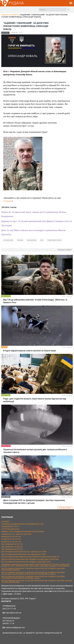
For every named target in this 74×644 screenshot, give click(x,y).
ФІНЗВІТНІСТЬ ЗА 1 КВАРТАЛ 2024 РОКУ (16, 534)
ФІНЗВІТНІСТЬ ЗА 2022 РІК (11, 539)
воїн (42, 240)
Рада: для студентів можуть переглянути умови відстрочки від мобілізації (35, 400)
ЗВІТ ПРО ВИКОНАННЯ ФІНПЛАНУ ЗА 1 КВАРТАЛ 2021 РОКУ (24, 552)
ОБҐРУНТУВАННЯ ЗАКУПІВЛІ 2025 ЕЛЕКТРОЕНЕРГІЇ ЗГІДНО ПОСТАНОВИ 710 (30, 557)
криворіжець (32, 240)
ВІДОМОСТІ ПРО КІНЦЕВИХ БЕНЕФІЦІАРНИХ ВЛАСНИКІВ (22, 532)
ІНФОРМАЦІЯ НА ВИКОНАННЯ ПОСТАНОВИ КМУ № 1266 (22, 524)
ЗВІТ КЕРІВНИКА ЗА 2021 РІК (12, 544)
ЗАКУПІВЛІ (5, 522)
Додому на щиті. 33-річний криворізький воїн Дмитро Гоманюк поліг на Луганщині (37, 223)
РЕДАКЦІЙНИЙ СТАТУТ (10, 527)
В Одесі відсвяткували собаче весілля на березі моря (30, 351)
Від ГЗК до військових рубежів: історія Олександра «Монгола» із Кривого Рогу (35, 301)
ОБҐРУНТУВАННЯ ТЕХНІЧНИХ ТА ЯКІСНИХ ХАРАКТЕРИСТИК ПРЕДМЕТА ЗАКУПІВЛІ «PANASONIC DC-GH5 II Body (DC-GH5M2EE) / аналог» (33, 577)
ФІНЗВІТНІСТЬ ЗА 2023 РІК (11, 537)
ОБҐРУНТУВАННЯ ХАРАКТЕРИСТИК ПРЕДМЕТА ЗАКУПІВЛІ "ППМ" (26, 562)
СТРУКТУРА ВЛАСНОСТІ (10, 529)
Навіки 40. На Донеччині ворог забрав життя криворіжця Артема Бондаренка (34, 214)
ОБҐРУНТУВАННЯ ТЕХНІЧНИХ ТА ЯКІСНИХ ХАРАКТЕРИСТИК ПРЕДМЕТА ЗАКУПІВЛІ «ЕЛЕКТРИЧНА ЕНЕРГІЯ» (33, 569)
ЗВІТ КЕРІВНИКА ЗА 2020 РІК (12, 547)
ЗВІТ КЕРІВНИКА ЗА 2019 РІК (12, 549)
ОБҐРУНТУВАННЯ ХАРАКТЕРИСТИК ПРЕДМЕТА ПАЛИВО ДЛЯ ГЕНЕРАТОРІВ (30, 559)
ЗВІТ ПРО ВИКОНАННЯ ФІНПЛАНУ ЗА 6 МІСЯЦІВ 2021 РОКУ (24, 554)
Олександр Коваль (54, 240)
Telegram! (8, 201)
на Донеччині (8, 240)
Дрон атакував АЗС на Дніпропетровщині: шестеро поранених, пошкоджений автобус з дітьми (34, 502)
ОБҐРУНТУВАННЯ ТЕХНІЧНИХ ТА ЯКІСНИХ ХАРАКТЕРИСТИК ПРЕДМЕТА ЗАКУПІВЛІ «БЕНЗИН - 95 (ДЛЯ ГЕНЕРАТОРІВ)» (37, 582)
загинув (20, 240)
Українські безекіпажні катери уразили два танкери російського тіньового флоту (35, 451)
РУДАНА (16, 3)
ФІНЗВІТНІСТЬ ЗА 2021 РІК (11, 542)
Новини (14, 15)
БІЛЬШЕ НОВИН (65, 508)
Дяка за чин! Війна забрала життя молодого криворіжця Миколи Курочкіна (33, 232)
